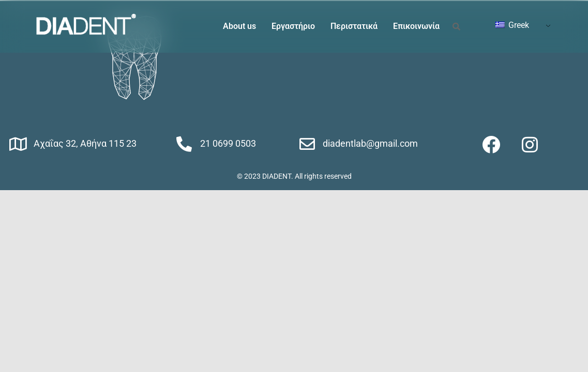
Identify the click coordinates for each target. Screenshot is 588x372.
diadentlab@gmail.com (370, 143)
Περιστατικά (354, 26)
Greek (512, 25)
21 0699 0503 (228, 143)
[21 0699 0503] (184, 144)
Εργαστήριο (293, 26)
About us (239, 26)
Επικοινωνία (416, 26)
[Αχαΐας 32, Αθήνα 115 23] (18, 144)
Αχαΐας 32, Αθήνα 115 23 (85, 143)
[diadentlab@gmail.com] (307, 144)
